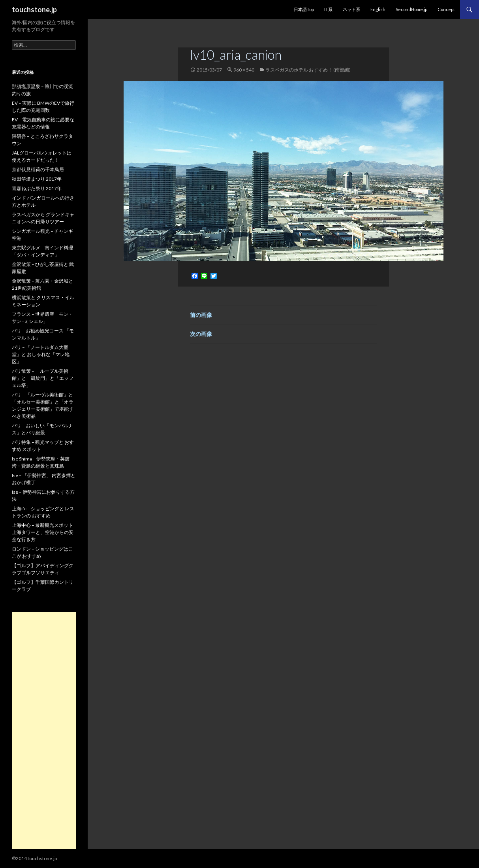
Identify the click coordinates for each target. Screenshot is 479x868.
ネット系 (351, 9)
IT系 (328, 9)
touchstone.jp (34, 9)
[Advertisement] (44, 730)
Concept (446, 9)
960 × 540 (244, 70)
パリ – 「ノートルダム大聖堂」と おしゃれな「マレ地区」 (41, 354)
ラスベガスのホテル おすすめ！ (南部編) (308, 70)
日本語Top (304, 9)
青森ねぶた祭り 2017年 (37, 188)
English (378, 9)
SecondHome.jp (411, 9)
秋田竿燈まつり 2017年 (37, 179)
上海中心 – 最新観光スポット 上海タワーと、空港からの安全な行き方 (43, 532)
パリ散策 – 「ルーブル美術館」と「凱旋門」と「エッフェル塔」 (43, 378)
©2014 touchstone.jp (34, 858)
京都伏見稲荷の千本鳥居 (38, 169)
